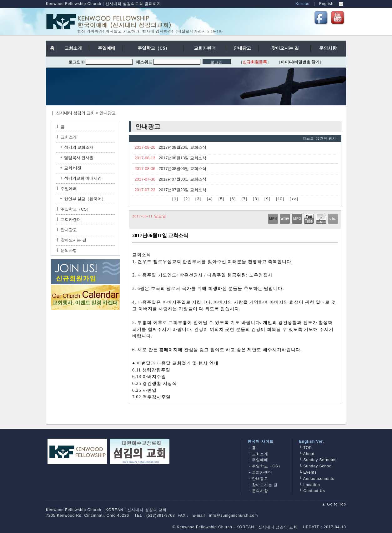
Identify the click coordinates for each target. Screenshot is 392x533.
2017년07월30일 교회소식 (183, 179)
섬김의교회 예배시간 (83, 178)
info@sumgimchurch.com (234, 516)
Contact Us (314, 491)
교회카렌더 (69, 219)
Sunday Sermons (320, 460)
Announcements (319, 479)
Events (310, 472)
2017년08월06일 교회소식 (183, 169)
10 (280, 199)
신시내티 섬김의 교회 (75, 113)
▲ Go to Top (334, 504)
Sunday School (318, 466)
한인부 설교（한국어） (85, 199)
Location (312, 485)
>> (294, 199)
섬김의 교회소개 (79, 147)
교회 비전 (73, 168)
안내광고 (108, 113)
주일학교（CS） (74, 209)
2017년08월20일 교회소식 (183, 147)
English (326, 4)
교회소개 (67, 137)
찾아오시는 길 (72, 240)
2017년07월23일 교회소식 (183, 190)
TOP (307, 448)
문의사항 (67, 250)
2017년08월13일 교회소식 (183, 158)
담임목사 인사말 (79, 158)
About (309, 454)
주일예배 (67, 189)
